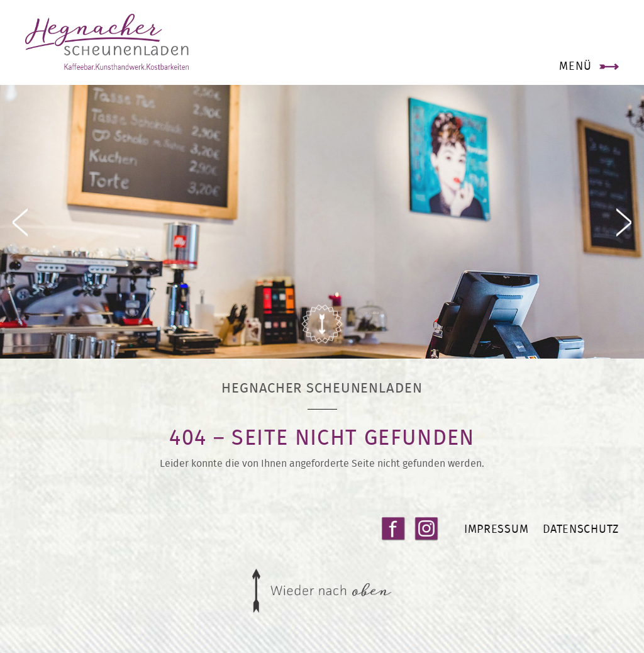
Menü (575, 66)
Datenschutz (581, 529)
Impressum (496, 529)
